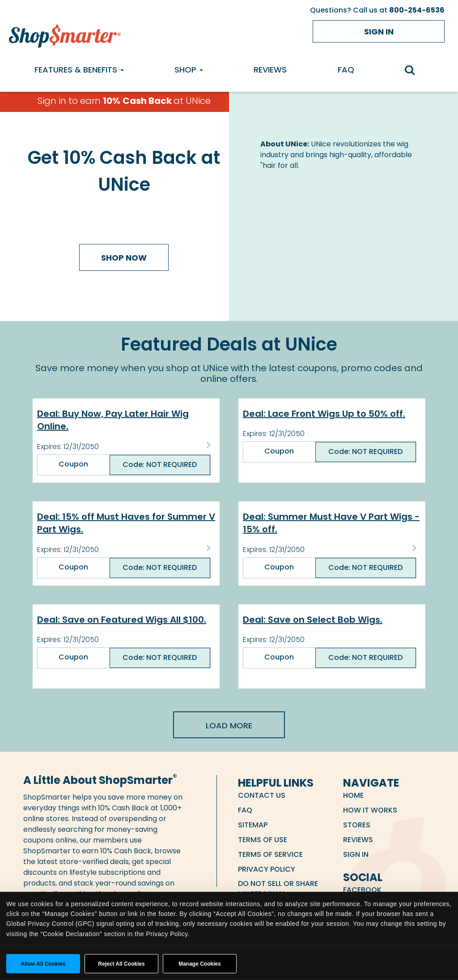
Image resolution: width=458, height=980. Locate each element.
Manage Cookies (200, 964)
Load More (229, 725)
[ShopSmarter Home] (65, 34)
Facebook (362, 890)
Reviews (270, 70)
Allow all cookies (43, 964)
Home (353, 795)
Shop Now (124, 258)
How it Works (370, 810)
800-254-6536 (417, 10)
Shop (189, 70)
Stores (357, 825)
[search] (414, 71)
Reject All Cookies (121, 964)
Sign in (379, 32)
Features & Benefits (79, 70)
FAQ (346, 70)
